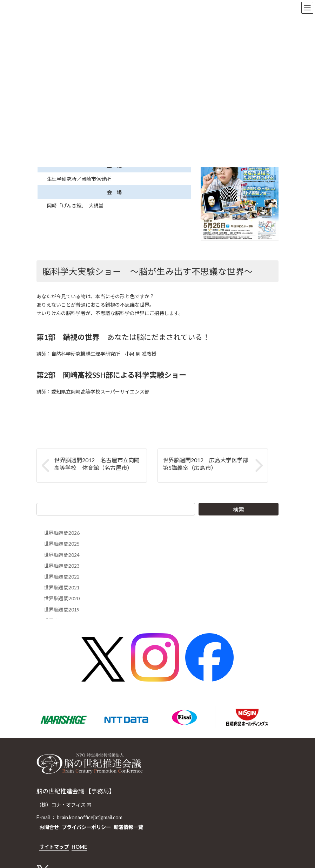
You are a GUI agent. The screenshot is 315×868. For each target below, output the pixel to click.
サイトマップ (54, 847)
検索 (239, 509)
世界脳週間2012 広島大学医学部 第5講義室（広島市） (208, 464)
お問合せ (49, 827)
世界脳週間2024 (62, 555)
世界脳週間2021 (62, 587)
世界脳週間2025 (62, 544)
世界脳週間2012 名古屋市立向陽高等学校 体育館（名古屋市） (97, 464)
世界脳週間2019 (62, 610)
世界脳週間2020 (62, 598)
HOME (79, 847)
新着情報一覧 (128, 827)
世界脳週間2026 (62, 533)
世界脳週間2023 (62, 566)
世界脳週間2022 (62, 577)
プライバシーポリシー (86, 827)
